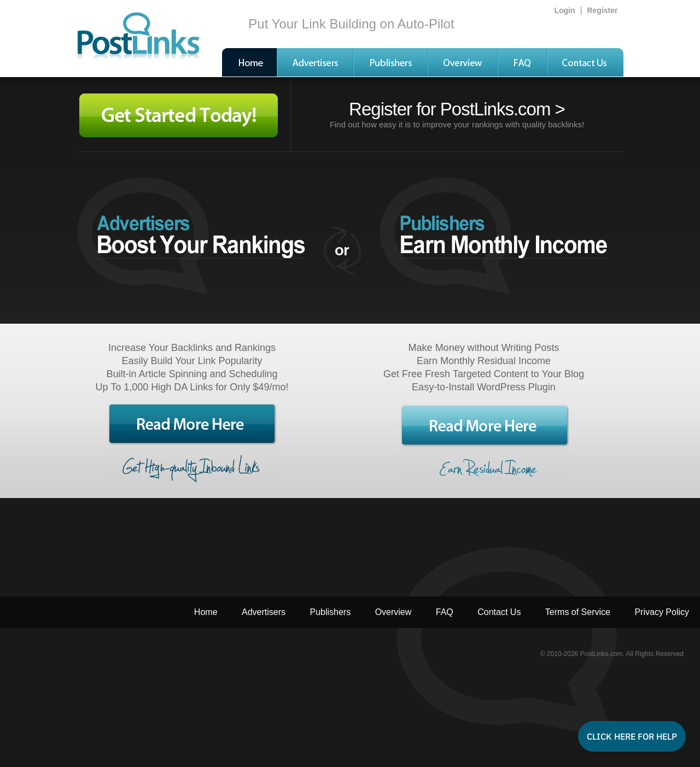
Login (564, 10)
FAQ (445, 612)
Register (602, 10)
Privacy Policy (662, 612)
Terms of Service (578, 612)
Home (206, 612)
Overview (393, 612)
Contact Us (499, 612)
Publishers (330, 612)
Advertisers (264, 612)
